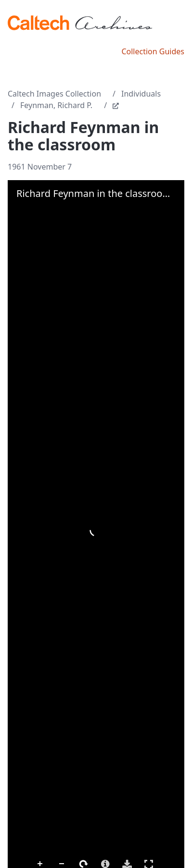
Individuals (141, 94)
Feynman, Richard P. (56, 105)
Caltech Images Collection (54, 94)
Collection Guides (153, 51)
